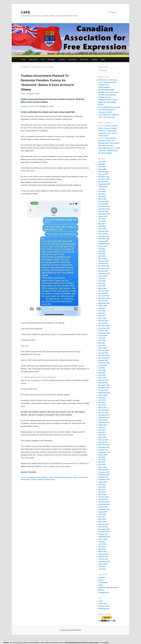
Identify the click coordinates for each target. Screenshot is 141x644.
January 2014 (103, 527)
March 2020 (102, 348)
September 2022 (104, 273)
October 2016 (103, 450)
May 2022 (102, 283)
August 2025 (103, 186)
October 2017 (103, 420)
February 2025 (103, 201)
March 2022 (102, 288)
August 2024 (103, 216)
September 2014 (104, 509)
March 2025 (102, 199)
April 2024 (102, 226)
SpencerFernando (33, 106)
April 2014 (102, 519)
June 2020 (102, 340)
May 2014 (102, 517)
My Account (84, 60)
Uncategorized (32, 477)
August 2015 (103, 482)
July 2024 (102, 219)
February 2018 (103, 410)
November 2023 (104, 239)
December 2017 (104, 415)
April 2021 (102, 316)
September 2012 (104, 561)
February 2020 (103, 350)
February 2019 (103, 380)
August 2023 (103, 246)
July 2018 (102, 398)
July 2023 (102, 249)
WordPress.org (104, 609)
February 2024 (103, 231)
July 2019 (102, 368)
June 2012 (102, 569)
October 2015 (103, 477)
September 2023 (104, 244)
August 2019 (103, 365)
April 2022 (102, 286)
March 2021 (102, 318)
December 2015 (104, 472)
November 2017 (104, 417)
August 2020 (103, 336)
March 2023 (102, 259)
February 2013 (103, 554)
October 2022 (103, 271)
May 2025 (102, 194)
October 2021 (103, 301)
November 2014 (104, 504)
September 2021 (104, 303)
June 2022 (102, 281)
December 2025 (104, 177)
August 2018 (103, 395)
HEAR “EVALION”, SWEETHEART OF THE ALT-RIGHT (109, 151)
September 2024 (104, 214)
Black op (46, 477)
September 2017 (104, 422)
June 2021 (102, 311)
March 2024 (102, 229)
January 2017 (103, 442)
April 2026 (102, 167)
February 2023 (103, 261)
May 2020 (102, 343)
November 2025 (104, 179)
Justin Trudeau (54, 477)
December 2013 (104, 529)
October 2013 (103, 534)
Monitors (101, 590)
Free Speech (103, 582)
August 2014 (103, 512)
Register (94, 60)
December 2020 (104, 326)
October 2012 (103, 559)
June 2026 (102, 162)
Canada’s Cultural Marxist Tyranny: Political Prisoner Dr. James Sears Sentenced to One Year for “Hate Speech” (108, 131)
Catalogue (51, 60)
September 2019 (104, 363)
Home (23, 60)
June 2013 (102, 544)
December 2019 (104, 355)
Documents (72, 60)
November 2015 (104, 475)
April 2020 (102, 345)
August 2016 (103, 455)
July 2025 (102, 189)
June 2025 (102, 192)
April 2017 (102, 435)
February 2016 (103, 470)
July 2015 (102, 484)
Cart (43, 60)
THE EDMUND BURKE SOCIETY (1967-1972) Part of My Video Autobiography (109, 92)
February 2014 (103, 524)
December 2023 (104, 236)
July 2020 (102, 338)
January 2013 (103, 556)
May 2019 (102, 373)
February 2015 (103, 497)
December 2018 (104, 385)
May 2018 (102, 403)
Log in (101, 601)
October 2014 (103, 507)
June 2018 (102, 400)
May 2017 (102, 432)
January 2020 (103, 353)
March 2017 (102, 437)
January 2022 (103, 293)
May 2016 (102, 462)
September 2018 (104, 393)
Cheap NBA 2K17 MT (106, 148)
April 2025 (102, 196)
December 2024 (104, 206)
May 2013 (102, 547)
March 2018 (102, 408)
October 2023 (103, 241)
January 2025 (103, 204)
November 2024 (104, 209)
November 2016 (104, 447)
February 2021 (103, 321)
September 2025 (104, 184)
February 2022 (103, 291)
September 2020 (104, 333)
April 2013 (102, 549)
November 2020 (104, 328)
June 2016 (102, 460)
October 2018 (103, 390)
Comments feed (104, 606)
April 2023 (102, 256)
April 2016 (102, 465)
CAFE (25, 12)
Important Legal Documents (108, 588)
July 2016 (102, 457)
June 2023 (102, 251)
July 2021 (102, 308)
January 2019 (103, 383)
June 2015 (102, 487)
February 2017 (103, 440)
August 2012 (103, 564)
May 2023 (102, 254)
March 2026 (102, 169)
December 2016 (104, 445)
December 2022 (104, 266)
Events (101, 580)
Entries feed (103, 604)
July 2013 (102, 542)
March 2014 (102, 522)
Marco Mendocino (66, 477)
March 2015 (102, 494)
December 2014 (104, 502)
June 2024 (102, 221)
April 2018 (102, 405)
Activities (102, 578)
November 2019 (104, 358)
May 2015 (102, 489)
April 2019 (102, 375)
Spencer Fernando (79, 477)
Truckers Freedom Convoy (46, 480)
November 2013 (104, 532)
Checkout (62, 60)
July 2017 (102, 427)
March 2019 (102, 378)
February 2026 (103, 172)
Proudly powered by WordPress (70, 630)
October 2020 (103, 331)
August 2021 (103, 306)
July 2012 (102, 566)
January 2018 (103, 413)
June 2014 (102, 514)
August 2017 (103, 425)
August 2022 (103, 276)
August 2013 (103, 539)
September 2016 (104, 452)
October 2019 (103, 360)
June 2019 (102, 370)
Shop (103, 60)
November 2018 (104, 388)
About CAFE (33, 60)
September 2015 (104, 480)
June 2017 (102, 430)
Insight (23, 106)
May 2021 (102, 313)
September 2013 (104, 537)
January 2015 (103, 499)
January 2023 (103, 263)
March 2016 (102, 467)
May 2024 (102, 224)
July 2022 (102, 278)
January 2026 (103, 174)
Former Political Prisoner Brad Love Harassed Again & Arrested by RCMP (109, 110)
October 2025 (103, 182)
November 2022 (104, 269)
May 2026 (102, 164)
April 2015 (102, 492)
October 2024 (103, 211)
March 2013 (102, 552)
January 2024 (103, 234)
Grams (101, 585)
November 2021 (104, 298)
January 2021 (103, 323)
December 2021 (104, 296)
